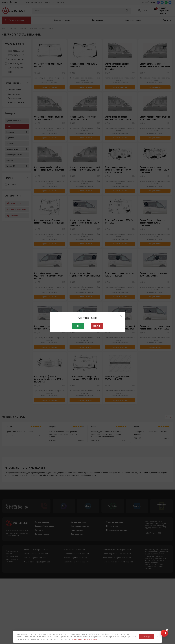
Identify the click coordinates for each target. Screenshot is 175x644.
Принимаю (146, 637)
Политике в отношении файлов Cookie (84, 639)
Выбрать (97, 326)
